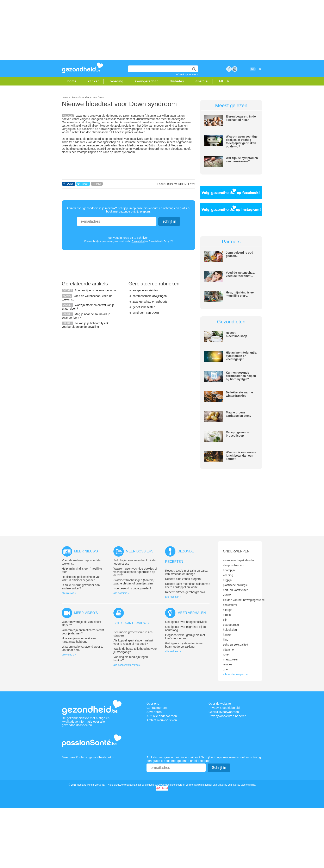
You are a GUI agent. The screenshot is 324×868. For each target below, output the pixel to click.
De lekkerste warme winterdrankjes (239, 394)
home (72, 81)
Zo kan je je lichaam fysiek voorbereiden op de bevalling (85, 325)
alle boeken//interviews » (127, 665)
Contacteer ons (157, 708)
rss (235, 69)
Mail (98, 184)
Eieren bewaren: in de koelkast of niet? (241, 118)
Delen (70, 184)
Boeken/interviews (131, 623)
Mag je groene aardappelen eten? (239, 414)
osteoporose (231, 625)
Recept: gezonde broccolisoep (237, 434)
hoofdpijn (229, 570)
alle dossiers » (121, 593)
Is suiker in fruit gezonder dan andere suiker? (81, 587)
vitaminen (229, 650)
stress (227, 615)
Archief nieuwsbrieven (162, 720)
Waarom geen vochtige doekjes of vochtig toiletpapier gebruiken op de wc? (242, 141)
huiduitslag (230, 630)
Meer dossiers (140, 551)
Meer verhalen (192, 613)
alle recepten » (173, 597)
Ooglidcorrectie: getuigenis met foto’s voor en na (185, 637)
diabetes (177, 81)
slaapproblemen (233, 565)
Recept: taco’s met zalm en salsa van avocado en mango (186, 572)
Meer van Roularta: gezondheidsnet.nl (88, 757)
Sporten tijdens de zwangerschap (96, 290)
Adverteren (154, 712)
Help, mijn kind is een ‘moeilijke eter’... (241, 294)
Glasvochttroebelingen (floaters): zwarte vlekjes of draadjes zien (134, 582)
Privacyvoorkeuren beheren (227, 716)
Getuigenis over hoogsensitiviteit (186, 622)
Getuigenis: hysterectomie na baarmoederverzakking (184, 645)
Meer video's (86, 613)
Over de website (220, 704)
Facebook (229, 69)
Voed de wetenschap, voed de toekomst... (240, 274)
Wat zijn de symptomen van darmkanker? (242, 160)
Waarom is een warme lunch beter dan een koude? (241, 456)
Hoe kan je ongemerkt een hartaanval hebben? (79, 640)
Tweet (85, 184)
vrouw (227, 595)
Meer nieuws (86, 551)
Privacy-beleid (138, 241)
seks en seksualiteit (235, 645)
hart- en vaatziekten (236, 590)
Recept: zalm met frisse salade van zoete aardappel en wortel (188, 585)
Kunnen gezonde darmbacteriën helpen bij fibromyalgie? (241, 376)
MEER (224, 81)
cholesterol (230, 605)
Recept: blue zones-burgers (183, 579)
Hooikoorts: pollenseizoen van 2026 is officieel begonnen (81, 578)
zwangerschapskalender (239, 560)
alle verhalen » (173, 651)
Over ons (153, 704)
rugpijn (227, 580)
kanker (93, 81)
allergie (202, 81)
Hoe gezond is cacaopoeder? (132, 588)
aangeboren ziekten (145, 290)
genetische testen (144, 307)
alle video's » (69, 655)
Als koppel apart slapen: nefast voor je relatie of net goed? (133, 642)
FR (259, 69)
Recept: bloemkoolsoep (236, 334)
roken (227, 654)
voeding (117, 81)
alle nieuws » (69, 593)
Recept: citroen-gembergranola (185, 592)
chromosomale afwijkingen (150, 296)
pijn (225, 620)
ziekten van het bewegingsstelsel (244, 600)
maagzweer (230, 659)
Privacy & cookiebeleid (224, 708)
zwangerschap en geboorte (150, 302)
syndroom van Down (146, 313)
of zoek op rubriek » (187, 75)
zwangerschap (147, 81)
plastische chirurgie (235, 585)
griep (226, 669)
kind (226, 640)
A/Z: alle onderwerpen (162, 716)
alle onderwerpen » (235, 674)
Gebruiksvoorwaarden (224, 712)
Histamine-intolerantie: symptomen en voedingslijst (242, 356)
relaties (228, 664)
